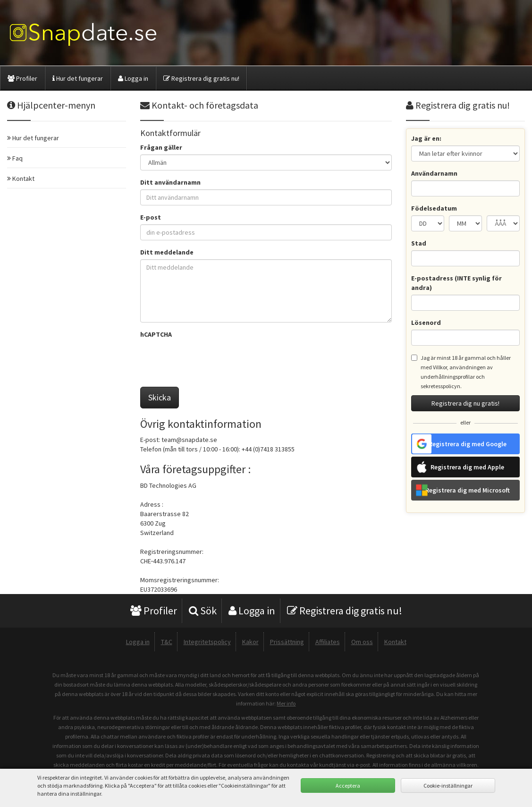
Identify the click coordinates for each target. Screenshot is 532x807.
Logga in (133, 78)
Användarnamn (434, 173)
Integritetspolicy (207, 642)
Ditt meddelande (167, 252)
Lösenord (426, 323)
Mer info (286, 703)
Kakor (250, 642)
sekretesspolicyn (440, 386)
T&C (167, 642)
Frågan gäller (161, 147)
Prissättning (287, 642)
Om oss (362, 642)
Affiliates (328, 642)
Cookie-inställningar (448, 786)
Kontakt (395, 642)
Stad (419, 243)
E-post (151, 217)
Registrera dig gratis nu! (201, 78)
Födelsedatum (434, 208)
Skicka (160, 397)
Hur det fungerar (78, 78)
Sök (203, 611)
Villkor (440, 367)
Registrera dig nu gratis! (465, 403)
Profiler (22, 78)
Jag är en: (426, 138)
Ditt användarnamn (170, 182)
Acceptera (348, 786)
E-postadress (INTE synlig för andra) (456, 283)
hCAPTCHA (156, 334)
